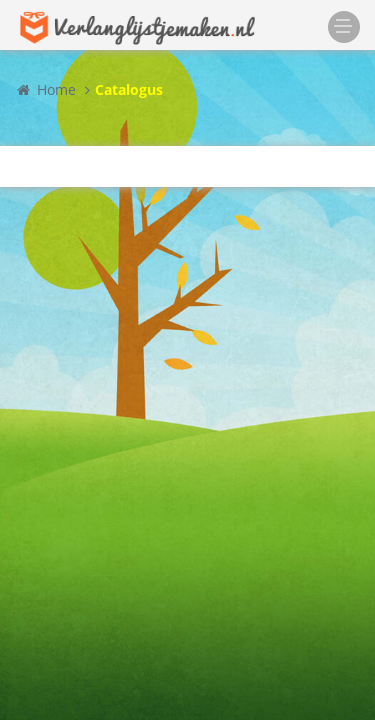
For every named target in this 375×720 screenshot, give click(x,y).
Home (45, 89)
